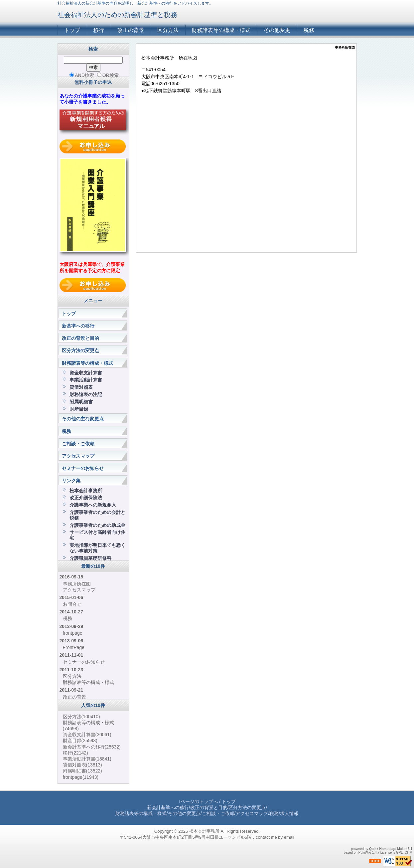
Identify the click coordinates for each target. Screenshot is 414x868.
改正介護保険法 (86, 498)
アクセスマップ (78, 456)
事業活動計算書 (86, 380)
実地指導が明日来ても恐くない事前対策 (97, 548)
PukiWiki (365, 853)
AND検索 (82, 75)
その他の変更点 (184, 813)
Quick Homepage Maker (388, 849)
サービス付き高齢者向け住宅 (97, 535)
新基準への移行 (78, 326)
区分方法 (168, 30)
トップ (72, 30)
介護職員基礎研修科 (90, 558)
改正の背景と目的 (80, 338)
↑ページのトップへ (198, 801)
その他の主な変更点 (83, 419)
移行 (99, 30)
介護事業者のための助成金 (97, 525)
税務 (309, 30)
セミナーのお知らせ (83, 468)
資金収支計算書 (86, 373)
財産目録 (79, 409)
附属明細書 (81, 402)
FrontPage (74, 647)
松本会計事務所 (86, 491)
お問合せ (72, 604)
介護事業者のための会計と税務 (97, 515)
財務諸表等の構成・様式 (221, 30)
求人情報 (289, 813)
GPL (399, 853)
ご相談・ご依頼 (78, 444)
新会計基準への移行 (92, 747)
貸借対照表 (81, 387)
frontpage (73, 633)
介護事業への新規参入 (93, 505)
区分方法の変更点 (80, 350)
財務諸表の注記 (86, 394)
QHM (409, 853)
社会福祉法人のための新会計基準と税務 (117, 15)
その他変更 (277, 30)
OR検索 (108, 75)
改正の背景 (131, 30)
